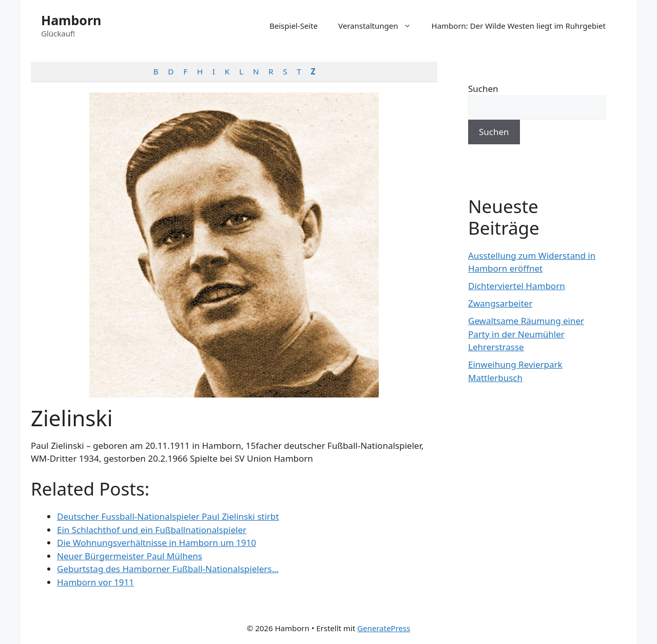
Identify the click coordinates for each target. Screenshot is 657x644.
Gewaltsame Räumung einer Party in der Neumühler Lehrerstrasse (526, 334)
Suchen (483, 89)
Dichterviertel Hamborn (517, 286)
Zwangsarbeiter (500, 303)
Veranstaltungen (380, 26)
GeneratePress (384, 628)
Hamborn (71, 20)
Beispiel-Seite (294, 26)
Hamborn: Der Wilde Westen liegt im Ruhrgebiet (519, 26)
